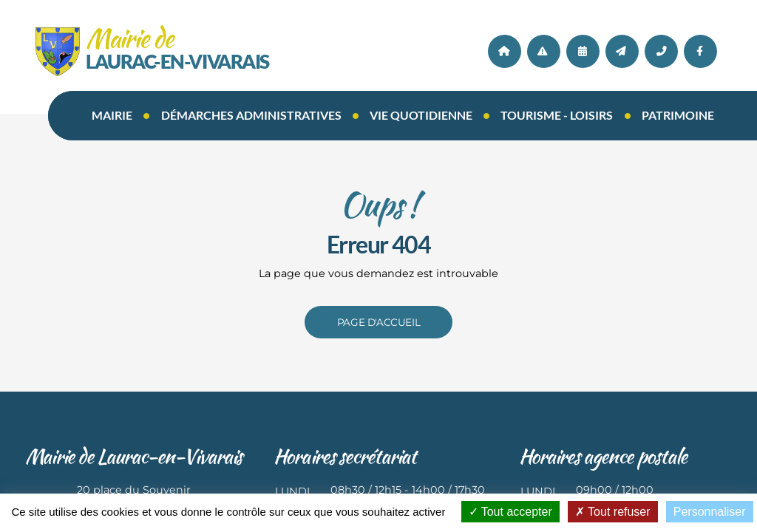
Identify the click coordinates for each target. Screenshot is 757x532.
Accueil (505, 51)
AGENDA (583, 51)
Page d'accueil (378, 322)
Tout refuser (613, 512)
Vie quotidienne (421, 115)
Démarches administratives (251, 115)
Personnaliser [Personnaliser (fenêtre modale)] (710, 512)
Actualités (544, 51)
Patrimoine (678, 115)
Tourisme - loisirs (557, 115)
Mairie (112, 115)
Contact (622, 51)
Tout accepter (510, 512)
